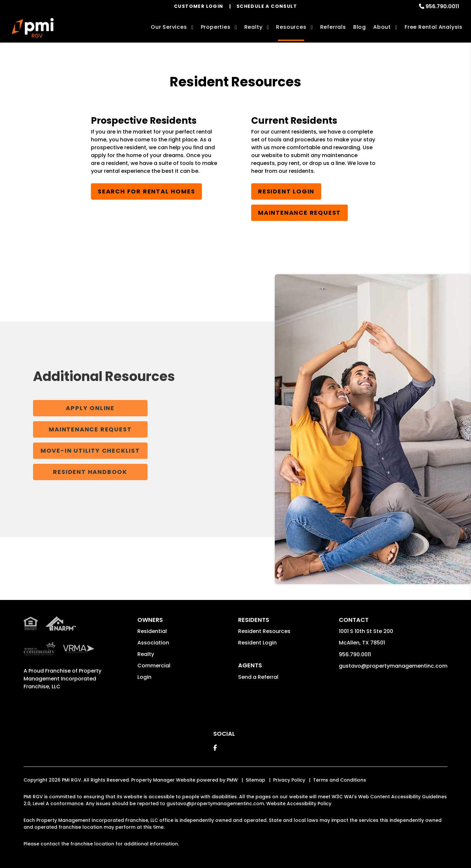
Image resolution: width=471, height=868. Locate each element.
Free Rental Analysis (434, 27)
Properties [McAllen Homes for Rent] (216, 27)
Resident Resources (264, 631)
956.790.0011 (442, 6)
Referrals (333, 27)
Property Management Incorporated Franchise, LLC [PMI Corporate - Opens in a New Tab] (62, 679)
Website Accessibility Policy (299, 804)
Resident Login (286, 191)
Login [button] (144, 677)
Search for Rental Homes (146, 191)
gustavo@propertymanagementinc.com (393, 666)
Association (153, 643)
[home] (33, 28)
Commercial (154, 666)
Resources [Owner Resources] (291, 27)
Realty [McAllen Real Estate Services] (253, 27)
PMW (232, 780)
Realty (146, 654)
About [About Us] (382, 27)
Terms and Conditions (340, 780)
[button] (215, 748)
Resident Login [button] (257, 643)
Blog (360, 27)
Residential (152, 631)
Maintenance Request (299, 213)
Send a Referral (258, 677)
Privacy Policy (289, 780)
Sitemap (255, 780)
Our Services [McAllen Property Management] (169, 27)
